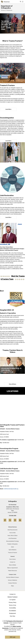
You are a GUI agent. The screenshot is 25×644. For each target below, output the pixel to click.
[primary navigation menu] (23, 2)
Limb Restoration (12, 538)
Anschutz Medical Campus (12, 577)
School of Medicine (12, 580)
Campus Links (12, 574)
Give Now (12, 616)
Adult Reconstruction (13, 530)
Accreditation (12, 611)
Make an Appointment (12, 568)
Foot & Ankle (12, 533)
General (13, 556)
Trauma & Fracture (13, 553)
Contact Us (12, 562)
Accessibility (12, 608)
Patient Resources (12, 571)
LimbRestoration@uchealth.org (11, 489)
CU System (12, 600)
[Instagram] (15, 522)
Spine (12, 547)
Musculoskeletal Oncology (13, 541)
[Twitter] (10, 522)
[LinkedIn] (20, 522)
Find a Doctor (12, 559)
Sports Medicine (12, 550)
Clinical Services (12, 527)
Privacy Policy (12, 602)
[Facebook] (5, 522)
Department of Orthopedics (7, 7)
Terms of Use (12, 605)
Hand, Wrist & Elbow (12, 536)
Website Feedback (12, 597)
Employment (12, 613)
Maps (12, 586)
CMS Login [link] (12, 637)
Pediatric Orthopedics (12, 544)
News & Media (12, 565)
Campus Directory (12, 583)
